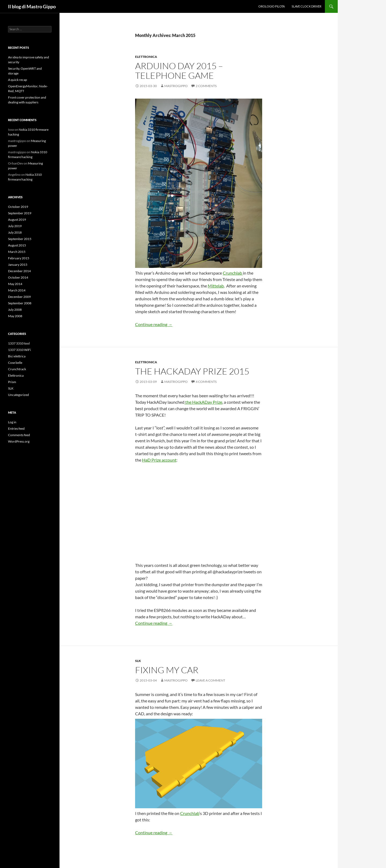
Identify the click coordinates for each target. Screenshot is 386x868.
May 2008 (15, 316)
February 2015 (19, 258)
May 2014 (15, 284)
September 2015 (20, 239)
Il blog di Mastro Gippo (32, 6)
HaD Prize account (159, 460)
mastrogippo (176, 86)
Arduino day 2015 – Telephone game (179, 71)
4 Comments (206, 382)
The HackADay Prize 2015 (192, 371)
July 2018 (15, 232)
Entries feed (16, 429)
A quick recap (18, 80)
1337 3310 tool (19, 343)
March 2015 (17, 252)
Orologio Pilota (272, 6)
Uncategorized (18, 395)
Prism (12, 382)
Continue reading (154, 324)
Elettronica (146, 57)
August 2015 (17, 245)
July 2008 (15, 310)
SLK (138, 661)
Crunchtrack (17, 369)
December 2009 (19, 297)
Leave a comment (210, 680)
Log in (12, 422)
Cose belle (15, 363)
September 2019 (20, 213)
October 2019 (18, 207)
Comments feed (19, 435)
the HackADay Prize (203, 402)
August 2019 (17, 220)
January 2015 (18, 265)
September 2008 (20, 303)
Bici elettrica (17, 356)
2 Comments (206, 86)
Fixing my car (167, 670)
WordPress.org (19, 441)
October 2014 (18, 277)
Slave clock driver (307, 6)
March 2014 (17, 290)
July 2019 (15, 226)
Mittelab (216, 286)
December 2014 (19, 271)
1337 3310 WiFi (19, 350)
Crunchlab (233, 273)
